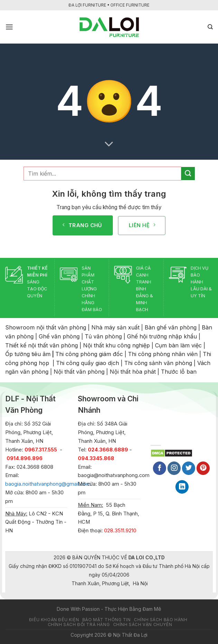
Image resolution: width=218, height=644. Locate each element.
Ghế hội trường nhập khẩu (162, 336)
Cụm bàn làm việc (178, 345)
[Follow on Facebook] (160, 468)
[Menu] (9, 27)
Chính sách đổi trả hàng (79, 625)
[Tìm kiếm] (210, 27)
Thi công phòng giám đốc (89, 354)
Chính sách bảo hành (161, 620)
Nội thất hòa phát (133, 372)
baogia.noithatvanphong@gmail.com (48, 484)
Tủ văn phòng (103, 336)
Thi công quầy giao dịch (88, 363)
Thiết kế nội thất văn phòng (42, 345)
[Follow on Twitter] (189, 468)
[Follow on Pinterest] (203, 468)
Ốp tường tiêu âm (28, 354)
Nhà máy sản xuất (115, 327)
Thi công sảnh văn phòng (158, 363)
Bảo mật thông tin (107, 620)
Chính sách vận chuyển (143, 625)
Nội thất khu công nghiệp (116, 345)
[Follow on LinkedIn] (182, 487)
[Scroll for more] (109, 144)
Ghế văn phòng (59, 336)
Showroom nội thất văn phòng (46, 327)
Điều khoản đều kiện (54, 620)
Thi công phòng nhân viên (163, 354)
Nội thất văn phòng (79, 372)
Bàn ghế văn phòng (171, 327)
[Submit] (188, 174)
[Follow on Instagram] (174, 468)
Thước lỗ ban (179, 372)
